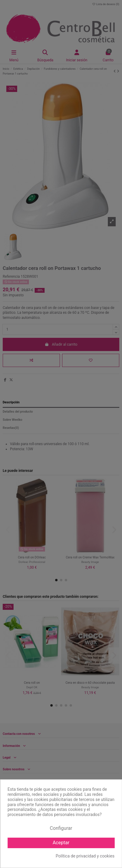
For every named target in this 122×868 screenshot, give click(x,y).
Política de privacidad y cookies (85, 856)
